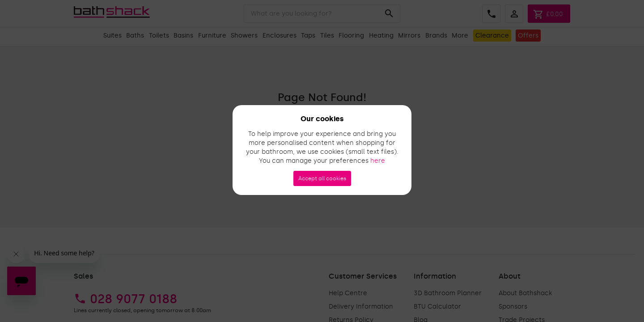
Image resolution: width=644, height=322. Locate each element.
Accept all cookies (322, 178)
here (378, 161)
